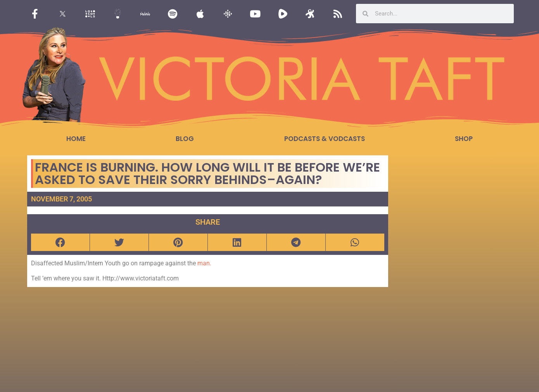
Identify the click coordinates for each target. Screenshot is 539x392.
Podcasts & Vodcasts (325, 139)
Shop (464, 139)
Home (76, 139)
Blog (185, 139)
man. (204, 263)
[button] (60, 242)
